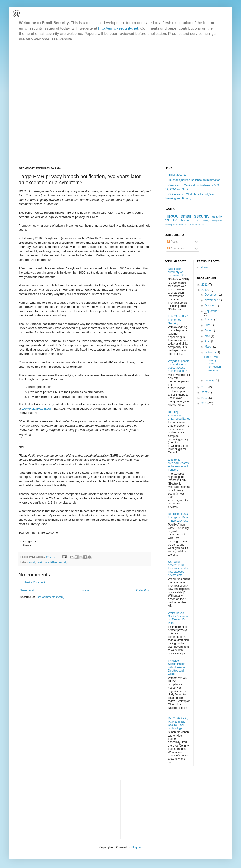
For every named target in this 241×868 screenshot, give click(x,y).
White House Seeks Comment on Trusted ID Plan (178, 618)
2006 (205, 398)
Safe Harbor (181, 221)
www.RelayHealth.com (37, 409)
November (211, 300)
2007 (205, 392)
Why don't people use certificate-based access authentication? (179, 366)
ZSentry (205, 221)
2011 (205, 285)
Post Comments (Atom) (50, 597)
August (209, 320)
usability (217, 217)
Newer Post (27, 590)
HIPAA (54, 562)
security (63, 562)
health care (43, 562)
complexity (217, 221)
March (209, 347)
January (210, 380)
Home (85, 590)
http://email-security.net (118, 28)
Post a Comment (35, 582)
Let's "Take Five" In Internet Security (178, 320)
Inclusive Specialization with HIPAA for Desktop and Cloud (177, 667)
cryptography (171, 225)
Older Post (143, 590)
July (208, 325)
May (208, 336)
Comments (176, 249)
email (32, 562)
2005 (205, 403)
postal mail (195, 225)
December (211, 295)
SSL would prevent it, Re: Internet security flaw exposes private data (178, 569)
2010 (205, 290)
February (211, 352)
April (208, 341)
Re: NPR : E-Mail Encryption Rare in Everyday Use (179, 518)
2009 (205, 387)
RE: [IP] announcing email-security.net (179, 415)
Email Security (177, 175)
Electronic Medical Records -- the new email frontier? (178, 465)
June (208, 330)
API (167, 221)
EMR (195, 221)
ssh (203, 225)
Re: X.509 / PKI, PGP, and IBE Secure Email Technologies (178, 723)
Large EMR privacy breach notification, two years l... (213, 365)
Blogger (136, 847)
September (211, 311)
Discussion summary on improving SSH (177, 272)
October (210, 305)
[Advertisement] (55, 103)
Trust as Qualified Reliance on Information (194, 180)
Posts (172, 242)
